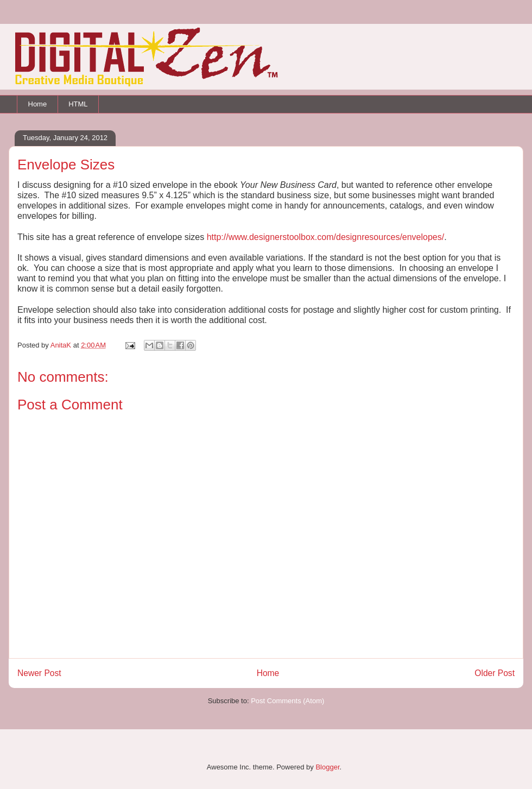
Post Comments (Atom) (287, 701)
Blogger (327, 767)
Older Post (495, 673)
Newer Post (39, 673)
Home (38, 104)
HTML (78, 104)
